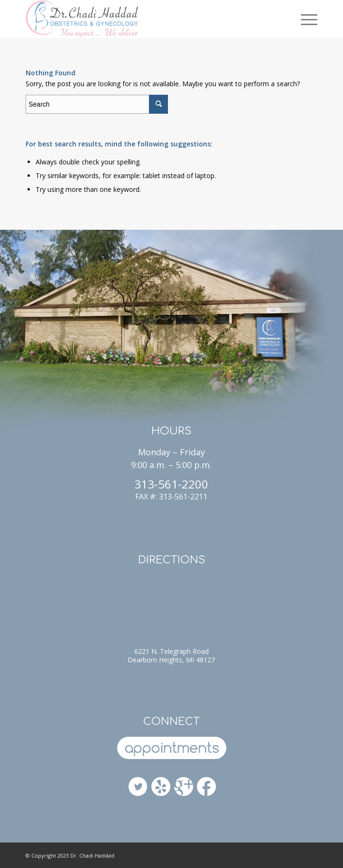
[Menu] (304, 19)
